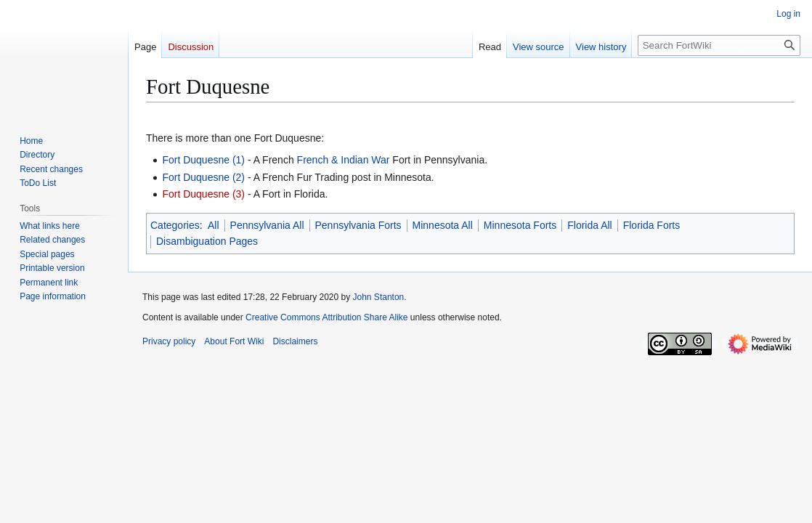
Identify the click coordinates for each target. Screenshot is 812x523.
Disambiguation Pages (207, 241)
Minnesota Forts (520, 225)
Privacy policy (169, 341)
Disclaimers (295, 341)
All (214, 225)
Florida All (589, 225)
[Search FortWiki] (719, 45)
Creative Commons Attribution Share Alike (326, 317)
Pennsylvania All (267, 225)
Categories (175, 225)
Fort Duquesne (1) (203, 160)
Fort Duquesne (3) (203, 194)
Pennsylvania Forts (358, 225)
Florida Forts (652, 225)
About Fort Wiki (234, 341)
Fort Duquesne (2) (203, 177)
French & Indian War (344, 160)
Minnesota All (443, 225)
